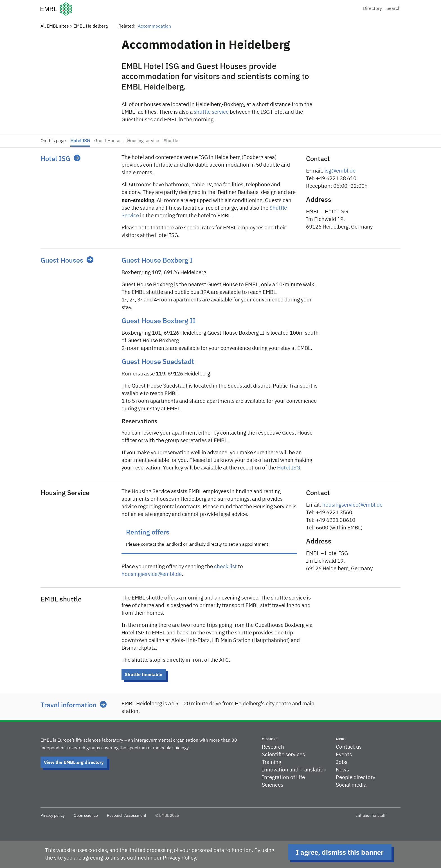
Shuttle (171, 141)
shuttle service (211, 112)
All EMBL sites (55, 26)
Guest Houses (108, 141)
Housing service (143, 141)
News (342, 770)
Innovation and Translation (294, 770)
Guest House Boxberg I (157, 260)
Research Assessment (127, 816)
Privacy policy (53, 816)
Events (344, 755)
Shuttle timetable (144, 674)
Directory (373, 9)
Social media (351, 785)
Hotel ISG (80, 141)
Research (273, 747)
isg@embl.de (340, 171)
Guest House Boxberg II (158, 321)
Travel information (68, 705)
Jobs (342, 762)
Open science (86, 816)
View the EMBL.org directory (74, 762)
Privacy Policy (179, 858)
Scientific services (283, 755)
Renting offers (148, 532)
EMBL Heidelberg (91, 26)
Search (393, 9)
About (341, 739)
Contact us (349, 747)
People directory (355, 778)
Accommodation (154, 26)
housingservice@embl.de (152, 574)
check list (225, 567)
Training (272, 762)
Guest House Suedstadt (158, 361)
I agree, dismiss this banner (340, 852)
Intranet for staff (371, 816)
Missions (270, 739)
